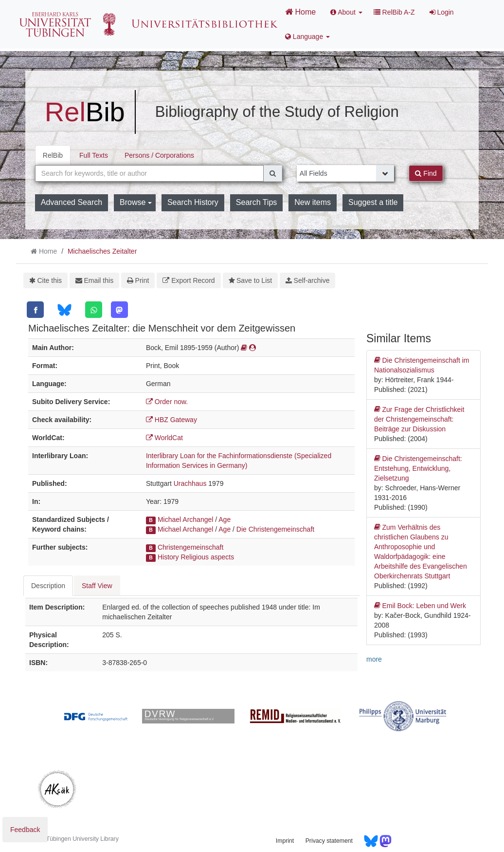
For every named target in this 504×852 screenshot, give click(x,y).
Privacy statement (329, 841)
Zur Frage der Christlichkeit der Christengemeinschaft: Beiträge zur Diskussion (419, 419)
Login (442, 12)
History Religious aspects (196, 557)
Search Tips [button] (256, 202)
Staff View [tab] (97, 586)
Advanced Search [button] (72, 202)
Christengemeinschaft (190, 547)
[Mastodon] (119, 310)
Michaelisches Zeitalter (102, 251)
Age (225, 519)
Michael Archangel (185, 519)
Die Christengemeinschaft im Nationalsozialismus (422, 365)
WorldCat (164, 438)
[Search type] (346, 173)
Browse (136, 202)
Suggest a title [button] (373, 202)
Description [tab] (48, 586)
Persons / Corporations (159, 155)
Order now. (167, 402)
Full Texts (94, 155)
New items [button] (313, 202)
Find (426, 173)
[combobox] (149, 173)
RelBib (53, 155)
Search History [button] (193, 202)
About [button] (346, 12)
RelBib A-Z (394, 12)
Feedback (25, 830)
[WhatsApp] (94, 310)
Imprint (285, 841)
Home (300, 12)
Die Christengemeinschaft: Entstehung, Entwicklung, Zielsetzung (418, 468)
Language (307, 37)
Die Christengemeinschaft (275, 529)
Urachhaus (190, 483)
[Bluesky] (64, 310)
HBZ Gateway (171, 420)
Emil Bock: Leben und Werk (420, 606)
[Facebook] (35, 310)
